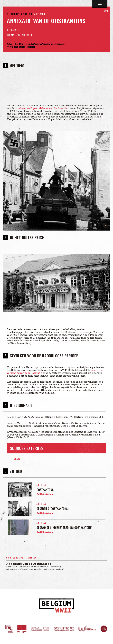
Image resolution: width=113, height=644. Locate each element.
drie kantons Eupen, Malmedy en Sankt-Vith (41, 108)
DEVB (17, 459)
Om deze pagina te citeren (23, 47)
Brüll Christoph (22, 44)
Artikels (40, 14)
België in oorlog (22, 14)
